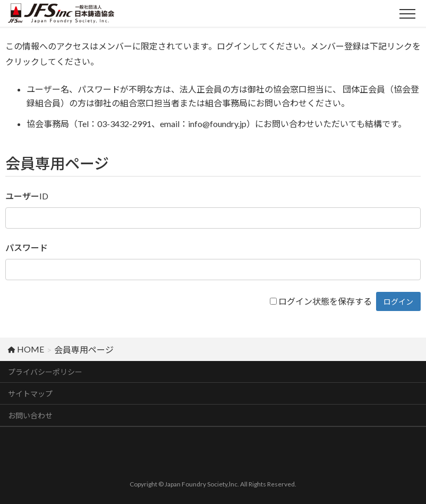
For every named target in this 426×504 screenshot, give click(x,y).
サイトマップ (30, 394)
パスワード (27, 247)
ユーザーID (27, 196)
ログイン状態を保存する (325, 301)
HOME (26, 349)
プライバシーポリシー (45, 372)
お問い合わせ (30, 415)
